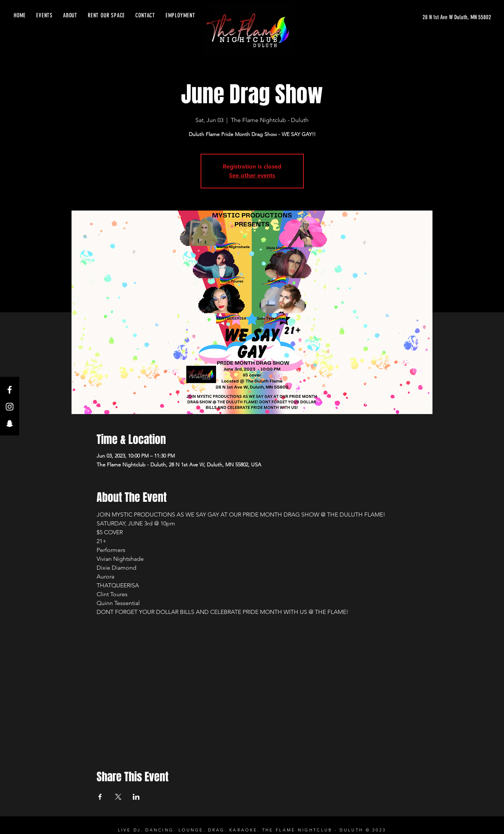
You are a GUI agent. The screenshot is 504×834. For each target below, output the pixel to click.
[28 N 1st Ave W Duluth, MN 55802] (457, 17)
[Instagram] (10, 407)
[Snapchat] (10, 424)
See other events (252, 175)
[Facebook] (10, 390)
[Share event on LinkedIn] (136, 797)
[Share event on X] (118, 797)
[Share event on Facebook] (100, 797)
